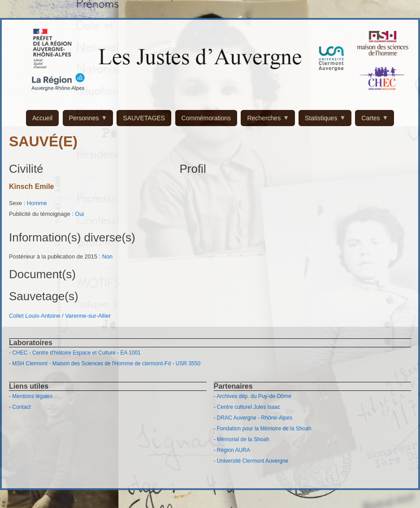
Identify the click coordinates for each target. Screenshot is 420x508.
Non (107, 256)
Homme (37, 203)
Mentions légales (32, 396)
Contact (21, 407)
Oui (79, 214)
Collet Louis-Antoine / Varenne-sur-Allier (60, 316)
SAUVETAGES (144, 118)
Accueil (42, 118)
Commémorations (206, 118)
